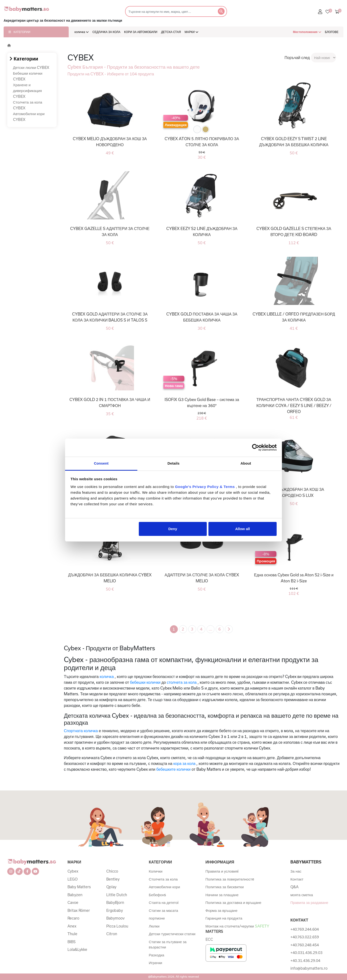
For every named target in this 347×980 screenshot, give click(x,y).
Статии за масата (164, 910)
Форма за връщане (222, 910)
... (210, 629)
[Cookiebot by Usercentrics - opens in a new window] (256, 447)
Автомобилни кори (165, 887)
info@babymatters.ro (309, 968)
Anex (72, 926)
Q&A (294, 887)
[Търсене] (170, 11)
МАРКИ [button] (191, 32)
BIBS (72, 942)
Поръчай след (297, 57)
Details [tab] (173, 463)
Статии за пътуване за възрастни (168, 944)
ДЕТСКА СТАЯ (171, 32)
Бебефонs (158, 895)
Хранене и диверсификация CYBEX (27, 91)
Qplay (111, 887)
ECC (209, 939)
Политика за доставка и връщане (234, 902)
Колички (156, 871)
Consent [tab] (101, 463)
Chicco (112, 871)
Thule (72, 934)
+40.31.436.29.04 (305, 960)
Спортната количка (81, 731)
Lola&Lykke (77, 949)
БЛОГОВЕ (332, 32)
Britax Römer (79, 910)
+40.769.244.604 (305, 929)
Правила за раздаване (309, 902)
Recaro (73, 918)
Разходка (157, 955)
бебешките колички (173, 769)
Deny (173, 529)
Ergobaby (115, 910)
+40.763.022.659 (305, 937)
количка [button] (82, 32)
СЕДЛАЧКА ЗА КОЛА (107, 32)
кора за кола (184, 763)
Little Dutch (117, 895)
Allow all (243, 529)
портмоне (157, 918)
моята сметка (302, 895)
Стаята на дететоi (164, 902)
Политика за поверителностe (230, 879)
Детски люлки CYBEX (31, 67)
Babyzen (75, 895)
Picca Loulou (117, 926)
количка (107, 676)
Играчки (156, 963)
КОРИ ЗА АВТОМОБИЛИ (141, 32)
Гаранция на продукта (224, 918)
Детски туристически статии (172, 934)
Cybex (73, 871)
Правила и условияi (222, 871)
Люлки (154, 926)
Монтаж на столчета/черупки (237, 929)
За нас (296, 871)
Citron (112, 934)
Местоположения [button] (307, 32)
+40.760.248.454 (305, 945)
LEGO (73, 879)
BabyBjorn (115, 902)
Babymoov (115, 918)
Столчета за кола (163, 879)
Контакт (297, 879)
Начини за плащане (222, 895)
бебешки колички (145, 682)
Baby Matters (79, 887)
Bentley (113, 879)
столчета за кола (182, 682)
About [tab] (246, 463)
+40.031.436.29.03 (306, 953)
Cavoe (73, 902)
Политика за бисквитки (225, 887)
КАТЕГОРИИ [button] (19, 32)
